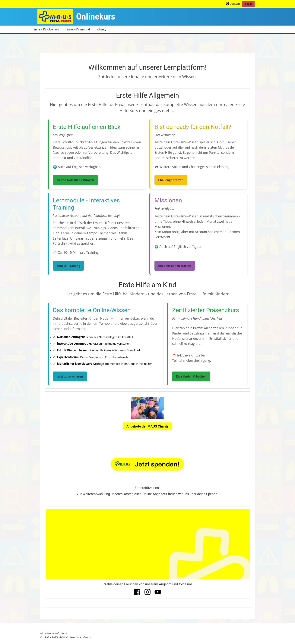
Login (248, 4)
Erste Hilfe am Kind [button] (78, 29)
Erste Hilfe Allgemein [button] (46, 29)
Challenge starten (171, 180)
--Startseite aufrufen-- (54, 633)
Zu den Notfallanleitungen (75, 180)
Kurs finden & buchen (191, 376)
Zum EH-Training (68, 266)
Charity (102, 29)
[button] (233, 4)
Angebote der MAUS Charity (147, 426)
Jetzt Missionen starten (175, 266)
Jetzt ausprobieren (70, 376)
